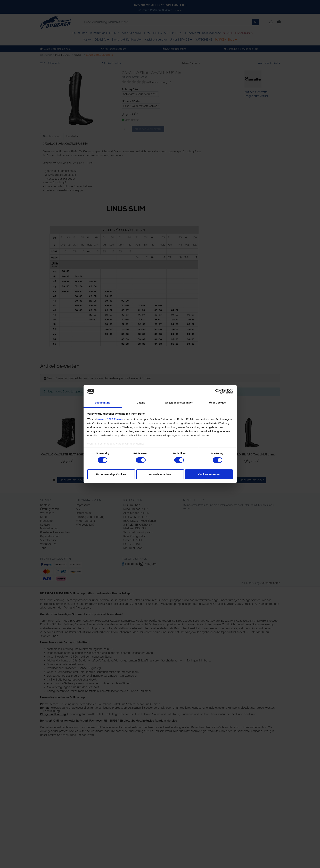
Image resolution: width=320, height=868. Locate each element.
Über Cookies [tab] (217, 403)
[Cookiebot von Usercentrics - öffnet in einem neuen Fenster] (218, 391)
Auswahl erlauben (160, 474)
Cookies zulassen (209, 474)
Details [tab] (141, 403)
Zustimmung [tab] (103, 403)
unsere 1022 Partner (110, 419)
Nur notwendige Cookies (111, 474)
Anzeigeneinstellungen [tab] (179, 403)
